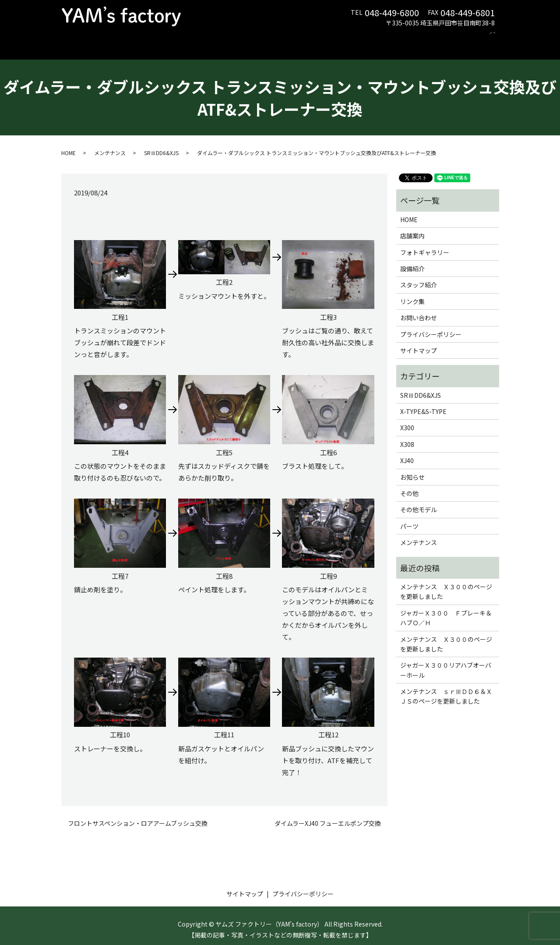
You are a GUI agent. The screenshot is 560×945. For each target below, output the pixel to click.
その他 (409, 485)
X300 (407, 419)
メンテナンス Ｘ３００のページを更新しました (446, 583)
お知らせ (412, 469)
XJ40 (407, 452)
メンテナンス (190, 37)
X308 (407, 436)
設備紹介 (328, 37)
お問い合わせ (460, 37)
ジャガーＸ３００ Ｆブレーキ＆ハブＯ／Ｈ (446, 609)
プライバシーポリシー (431, 326)
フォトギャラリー (278, 37)
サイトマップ (419, 342)
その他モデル (419, 501)
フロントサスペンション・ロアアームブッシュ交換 (138, 815)
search (495, 38)
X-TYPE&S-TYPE (423, 403)
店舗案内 (145, 37)
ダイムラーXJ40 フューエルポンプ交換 (328, 815)
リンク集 (416, 37)
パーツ (230, 37)
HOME (111, 37)
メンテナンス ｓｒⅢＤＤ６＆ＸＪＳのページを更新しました (446, 688)
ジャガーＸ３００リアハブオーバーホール (446, 662)
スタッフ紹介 (372, 37)
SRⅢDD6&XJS (161, 144)
